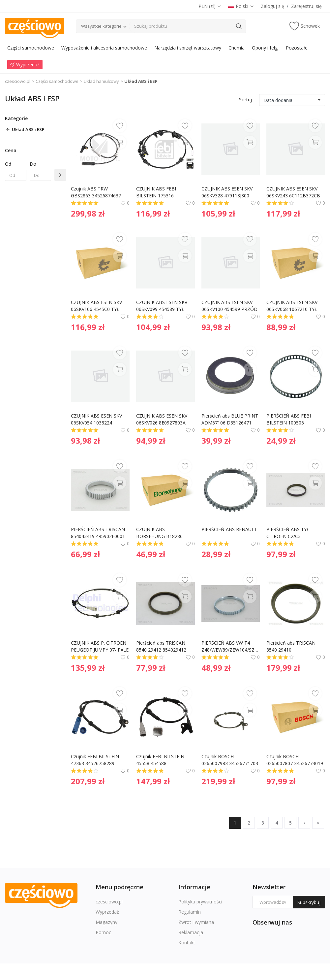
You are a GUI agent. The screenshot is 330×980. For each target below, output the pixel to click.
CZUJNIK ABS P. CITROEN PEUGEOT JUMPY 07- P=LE (100, 646)
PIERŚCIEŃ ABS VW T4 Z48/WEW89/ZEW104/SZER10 (231, 646)
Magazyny (106, 922)
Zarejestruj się (306, 6)
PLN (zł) (210, 6)
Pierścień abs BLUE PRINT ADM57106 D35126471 (230, 419)
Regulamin (190, 912)
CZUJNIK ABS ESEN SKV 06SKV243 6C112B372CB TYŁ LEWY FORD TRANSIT (295, 192)
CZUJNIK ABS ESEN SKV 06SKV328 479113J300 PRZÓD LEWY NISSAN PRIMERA (228, 192)
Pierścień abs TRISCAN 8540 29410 (292, 646)
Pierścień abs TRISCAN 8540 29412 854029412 (161, 646)
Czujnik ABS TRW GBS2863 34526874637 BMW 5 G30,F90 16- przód (99, 192)
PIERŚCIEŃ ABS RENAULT (229, 529)
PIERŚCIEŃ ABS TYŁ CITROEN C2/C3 (288, 533)
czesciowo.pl (18, 81)
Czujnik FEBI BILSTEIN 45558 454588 (161, 760)
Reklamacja (191, 932)
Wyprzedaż (107, 912)
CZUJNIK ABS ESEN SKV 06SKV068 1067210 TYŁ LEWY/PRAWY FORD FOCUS (293, 306)
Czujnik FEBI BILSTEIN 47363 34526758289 (96, 760)
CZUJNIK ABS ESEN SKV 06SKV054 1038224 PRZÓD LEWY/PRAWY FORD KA (97, 419)
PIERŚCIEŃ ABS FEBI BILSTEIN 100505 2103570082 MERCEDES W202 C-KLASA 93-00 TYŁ (295, 419)
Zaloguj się (272, 6)
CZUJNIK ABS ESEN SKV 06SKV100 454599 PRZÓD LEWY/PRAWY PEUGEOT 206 (230, 306)
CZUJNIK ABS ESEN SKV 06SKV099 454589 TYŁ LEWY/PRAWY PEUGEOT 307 (163, 306)
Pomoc (103, 932)
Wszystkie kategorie (101, 26)
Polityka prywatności (200, 902)
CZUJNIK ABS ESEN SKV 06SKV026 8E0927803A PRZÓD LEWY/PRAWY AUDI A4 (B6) (162, 419)
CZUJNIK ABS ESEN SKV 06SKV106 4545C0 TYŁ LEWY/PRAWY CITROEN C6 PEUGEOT (97, 306)
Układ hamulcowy (101, 81)
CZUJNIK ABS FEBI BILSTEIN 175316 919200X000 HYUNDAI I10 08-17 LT (165, 192)
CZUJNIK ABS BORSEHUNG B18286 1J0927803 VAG (160, 533)
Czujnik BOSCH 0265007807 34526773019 (295, 760)
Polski (241, 6)
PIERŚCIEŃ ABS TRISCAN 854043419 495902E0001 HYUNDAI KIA (99, 533)
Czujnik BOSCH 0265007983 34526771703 (230, 760)
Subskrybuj (309, 902)
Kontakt (187, 943)
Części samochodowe (57, 81)
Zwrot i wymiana (196, 922)
